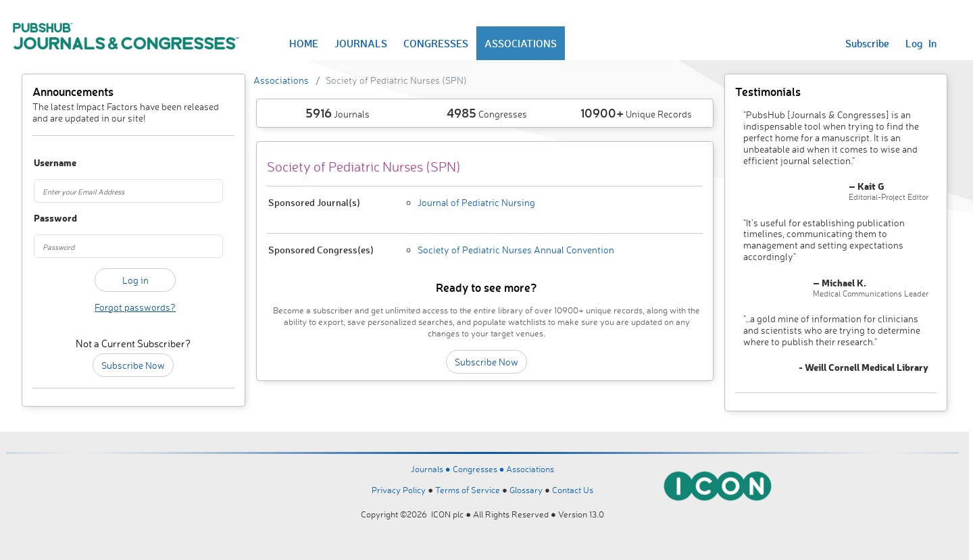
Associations (281, 80)
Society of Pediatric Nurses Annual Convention (516, 250)
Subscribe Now (133, 365)
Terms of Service (468, 490)
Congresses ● (480, 469)
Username (49, 163)
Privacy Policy (399, 490)
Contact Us (573, 490)
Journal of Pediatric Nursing (476, 202)
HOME (304, 43)
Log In (921, 43)
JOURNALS (361, 43)
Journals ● (432, 469)
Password (49, 219)
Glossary (526, 490)
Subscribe (867, 43)
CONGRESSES (436, 43)
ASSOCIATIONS (521, 43)
